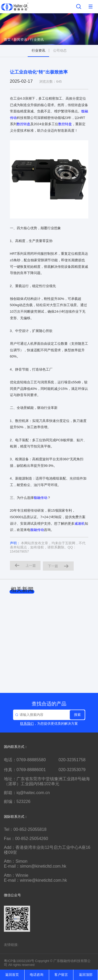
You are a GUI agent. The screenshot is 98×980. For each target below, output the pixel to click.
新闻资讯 (20, 40)
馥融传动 (41, 498)
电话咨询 (37, 975)
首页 (7, 40)
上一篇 (25, 565)
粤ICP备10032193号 (19, 961)
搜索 (77, 715)
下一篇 (58, 566)
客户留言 (61, 975)
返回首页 (12, 975)
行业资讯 (37, 40)
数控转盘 (24, 124)
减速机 (80, 524)
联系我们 (27, 724)
